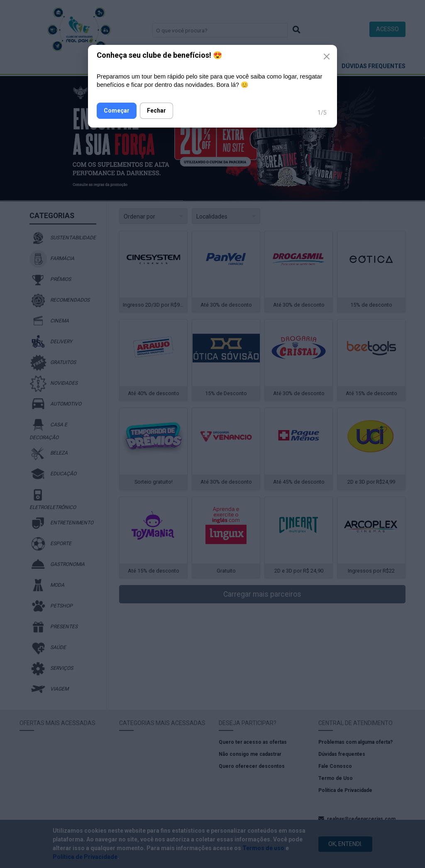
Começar (117, 111)
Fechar (156, 111)
